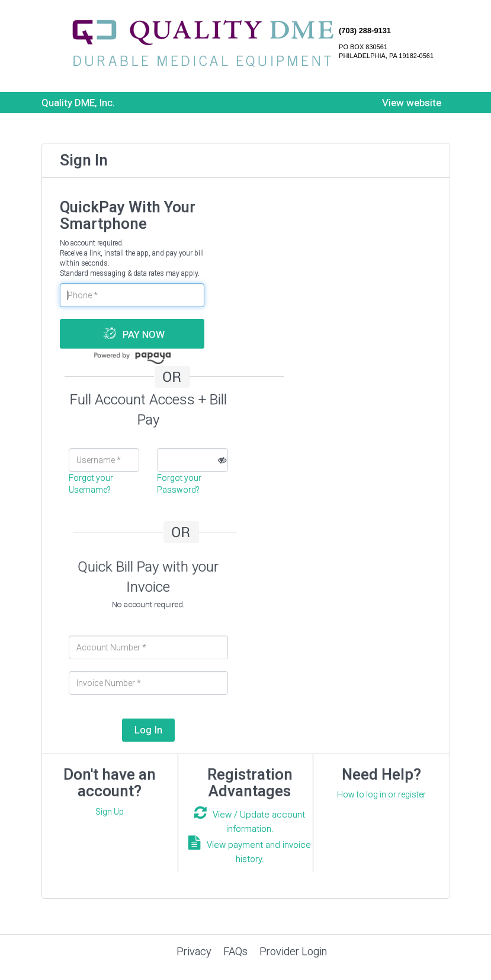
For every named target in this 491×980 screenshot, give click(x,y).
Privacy (194, 951)
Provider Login (293, 951)
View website (412, 103)
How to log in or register (381, 794)
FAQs (235, 951)
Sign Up (110, 812)
